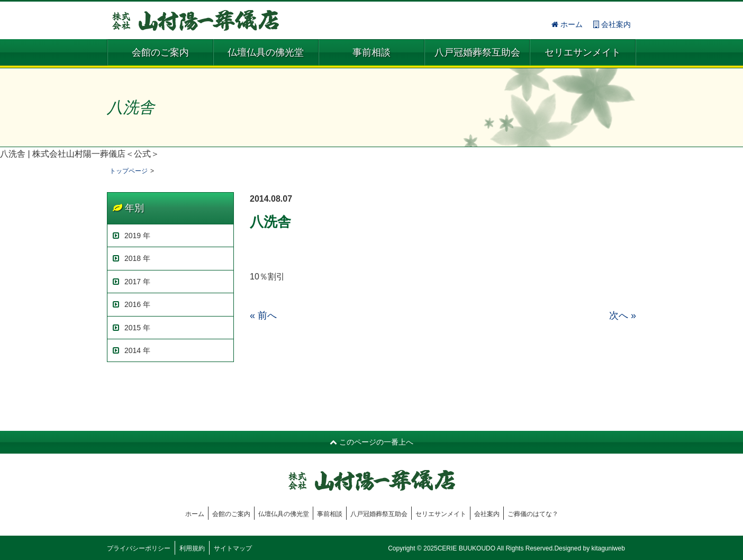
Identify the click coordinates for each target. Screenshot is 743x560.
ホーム (567, 24)
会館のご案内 (160, 52)
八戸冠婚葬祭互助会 (477, 52)
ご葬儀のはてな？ (533, 514)
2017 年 (132, 282)
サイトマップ (233, 548)
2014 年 (132, 350)
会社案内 (612, 24)
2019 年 (132, 236)
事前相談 (372, 52)
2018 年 (132, 258)
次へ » (623, 315)
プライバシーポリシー (139, 548)
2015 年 (132, 328)
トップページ (129, 171)
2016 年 (132, 304)
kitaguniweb (608, 548)
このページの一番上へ (372, 442)
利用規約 (192, 548)
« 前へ (263, 315)
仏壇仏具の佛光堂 (266, 52)
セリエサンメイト (583, 52)
